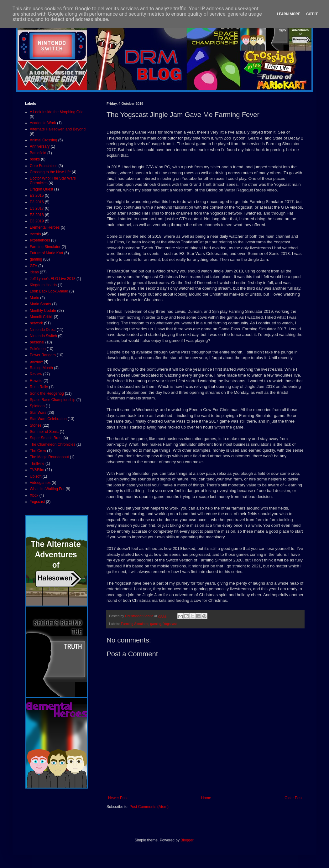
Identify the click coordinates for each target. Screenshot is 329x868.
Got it (312, 14)
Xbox (34, 495)
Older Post (293, 798)
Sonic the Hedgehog (47, 393)
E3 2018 (37, 215)
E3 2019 (37, 221)
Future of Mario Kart (47, 253)
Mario (34, 298)
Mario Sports (40, 304)
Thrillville (37, 464)
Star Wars (38, 413)
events (35, 234)
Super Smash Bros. (46, 438)
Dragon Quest (42, 189)
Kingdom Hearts (43, 285)
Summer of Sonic (44, 432)
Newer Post (118, 798)
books (35, 159)
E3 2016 (37, 202)
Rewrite (36, 381)
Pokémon (38, 349)
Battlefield (38, 153)
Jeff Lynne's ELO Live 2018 (53, 279)
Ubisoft (36, 476)
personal (37, 342)
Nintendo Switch (43, 336)
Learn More (289, 14)
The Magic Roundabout (49, 457)
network (36, 323)
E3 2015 (37, 195)
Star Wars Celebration (48, 419)
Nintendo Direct (43, 330)
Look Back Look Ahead (49, 291)
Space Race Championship (52, 400)
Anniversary (40, 146)
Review (36, 374)
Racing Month (41, 368)
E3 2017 (37, 208)
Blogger (187, 840)
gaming (156, 624)
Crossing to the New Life (50, 172)
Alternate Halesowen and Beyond (58, 129)
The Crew (38, 451)
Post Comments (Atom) (149, 807)
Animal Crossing (43, 140)
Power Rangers (43, 355)
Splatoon (37, 406)
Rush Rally (39, 387)
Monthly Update (43, 311)
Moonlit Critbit (41, 317)
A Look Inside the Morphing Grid (57, 112)
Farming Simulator (135, 624)
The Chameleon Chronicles (52, 444)
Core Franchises (44, 166)
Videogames (40, 483)
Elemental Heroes (45, 227)
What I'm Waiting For (47, 489)
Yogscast (170, 624)
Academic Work (43, 123)
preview (36, 362)
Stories (36, 425)
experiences (40, 240)
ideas (34, 272)
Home (206, 798)
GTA (34, 266)
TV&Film (37, 470)
